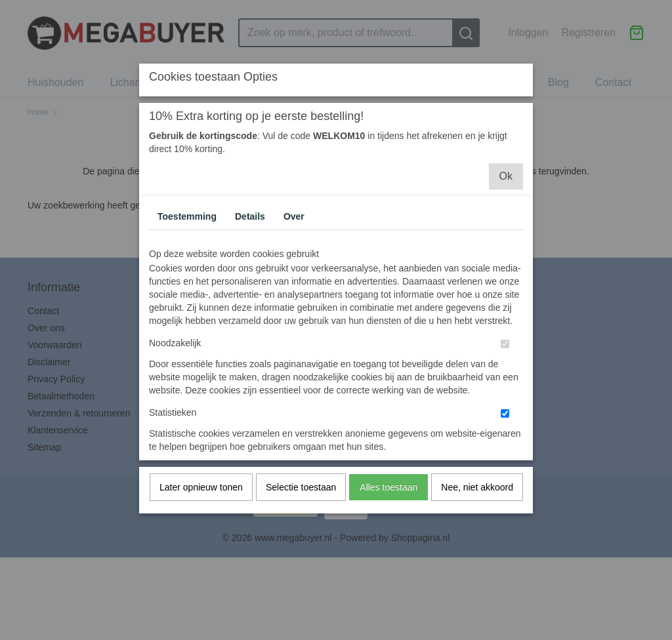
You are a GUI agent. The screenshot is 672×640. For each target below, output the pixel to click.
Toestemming (187, 244)
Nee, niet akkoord (477, 515)
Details (250, 244)
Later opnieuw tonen (201, 515)
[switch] (505, 371)
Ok (506, 204)
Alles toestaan (388, 515)
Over (294, 244)
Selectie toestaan (301, 515)
